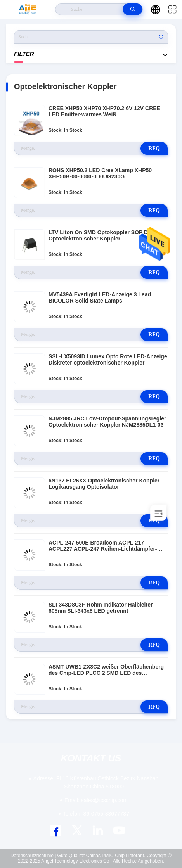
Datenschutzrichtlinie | (33, 856)
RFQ (154, 148)
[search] (133, 9)
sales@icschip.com (96, 800)
